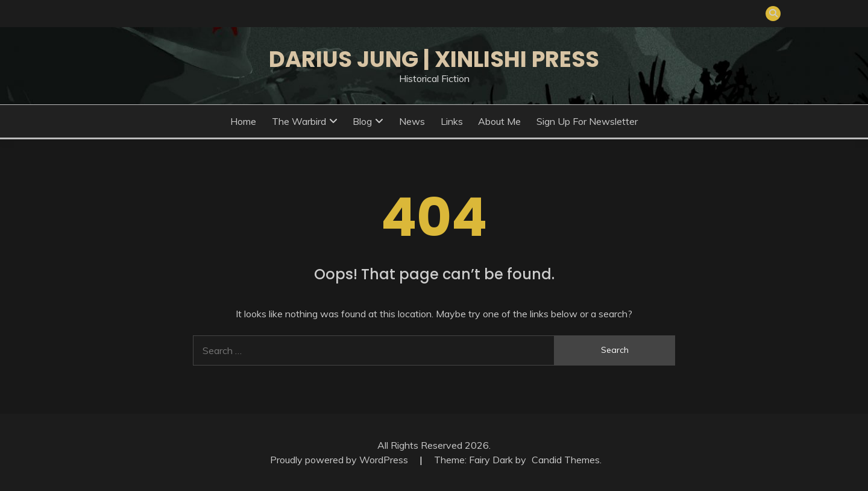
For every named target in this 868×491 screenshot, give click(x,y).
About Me (499, 121)
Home (243, 121)
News (412, 121)
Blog (362, 121)
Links (452, 121)
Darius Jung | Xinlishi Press (434, 59)
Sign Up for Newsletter (587, 121)
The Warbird (299, 121)
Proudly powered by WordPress (340, 460)
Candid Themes (566, 460)
